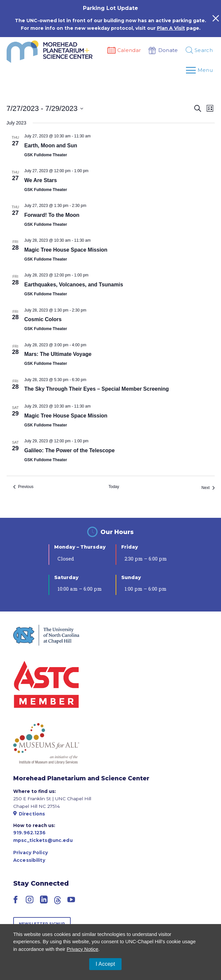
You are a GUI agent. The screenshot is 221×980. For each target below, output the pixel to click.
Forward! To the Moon (52, 215)
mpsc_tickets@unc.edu (43, 840)
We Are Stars (41, 180)
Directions (29, 814)
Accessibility (29, 860)
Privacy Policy (31, 853)
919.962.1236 (30, 833)
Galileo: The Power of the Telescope (70, 450)
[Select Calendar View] (210, 108)
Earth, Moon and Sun (51, 146)
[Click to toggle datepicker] (45, 108)
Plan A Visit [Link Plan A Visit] (171, 28)
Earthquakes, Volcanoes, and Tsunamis (74, 285)
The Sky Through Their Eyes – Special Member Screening (97, 389)
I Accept (106, 964)
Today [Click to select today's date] (114, 487)
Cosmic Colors (43, 319)
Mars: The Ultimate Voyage (58, 354)
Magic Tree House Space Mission (66, 250)
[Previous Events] (23, 487)
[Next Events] (208, 488)
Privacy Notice (83, 949)
